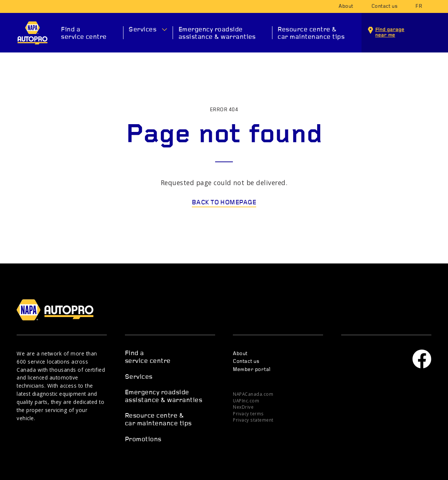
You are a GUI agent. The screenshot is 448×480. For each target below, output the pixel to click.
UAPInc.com (246, 401)
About (346, 6)
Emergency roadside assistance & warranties (217, 33)
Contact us (385, 6)
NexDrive (243, 407)
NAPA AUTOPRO (32, 33)
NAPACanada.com (253, 394)
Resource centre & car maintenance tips (311, 33)
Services (142, 30)
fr (419, 6)
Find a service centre (84, 33)
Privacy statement (253, 420)
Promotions (143, 440)
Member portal (252, 370)
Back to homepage (224, 203)
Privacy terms (248, 413)
